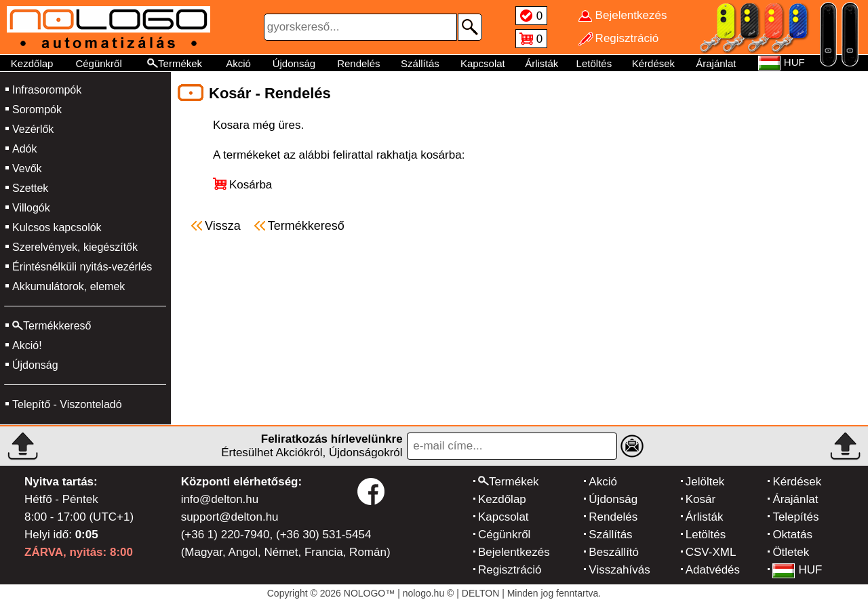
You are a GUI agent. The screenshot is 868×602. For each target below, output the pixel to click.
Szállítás (420, 63)
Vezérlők (33, 129)
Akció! (27, 345)
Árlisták (541, 63)
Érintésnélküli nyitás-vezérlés (82, 267)
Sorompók (37, 109)
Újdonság (294, 63)
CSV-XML (711, 552)
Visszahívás (619, 570)
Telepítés (795, 517)
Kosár (701, 499)
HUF (797, 570)
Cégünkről (98, 63)
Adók (24, 149)
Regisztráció (510, 570)
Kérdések (653, 63)
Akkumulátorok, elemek (68, 286)
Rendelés (358, 63)
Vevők (27, 168)
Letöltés (594, 63)
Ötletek (791, 552)
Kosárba (251, 185)
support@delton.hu (230, 517)
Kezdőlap (32, 63)
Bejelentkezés (514, 552)
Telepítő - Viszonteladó (67, 404)
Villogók (31, 208)
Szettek (30, 188)
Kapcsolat (483, 63)
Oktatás (792, 535)
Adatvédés (713, 570)
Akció (238, 63)
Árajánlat (716, 63)
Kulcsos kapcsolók (57, 227)
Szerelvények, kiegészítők (75, 247)
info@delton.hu (220, 499)
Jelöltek (705, 482)
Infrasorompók (47, 90)
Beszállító (614, 552)
